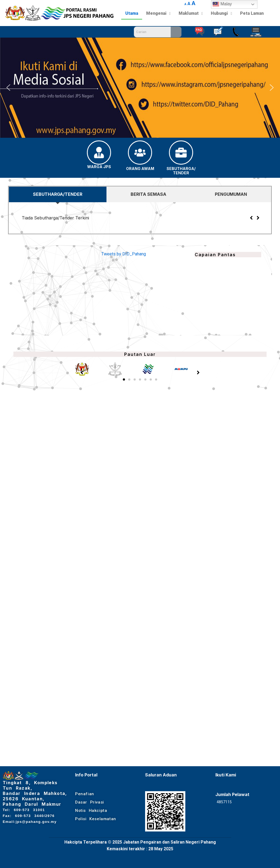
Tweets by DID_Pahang (124, 254)
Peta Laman (252, 13)
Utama (132, 13)
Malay (222, 4)
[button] (8, 88)
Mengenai (158, 13)
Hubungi (221, 13)
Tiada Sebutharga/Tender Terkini (55, 218)
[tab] (58, 194)
